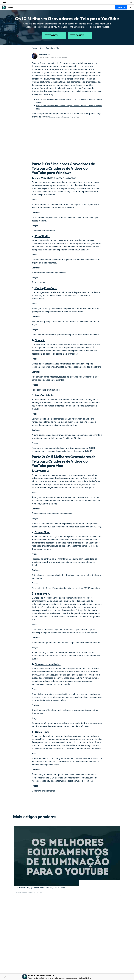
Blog (42, 48)
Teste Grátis (54, 35)
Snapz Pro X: (44, 593)
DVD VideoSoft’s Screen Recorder (60, 178)
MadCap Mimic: (46, 395)
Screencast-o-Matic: (50, 664)
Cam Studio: (44, 236)
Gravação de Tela (52, 48)
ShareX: (41, 340)
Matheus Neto (46, 54)
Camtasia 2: (43, 471)
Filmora (34, 48)
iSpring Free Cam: (48, 288)
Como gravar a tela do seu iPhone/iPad (67, 117)
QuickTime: (43, 732)
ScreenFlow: (44, 532)
